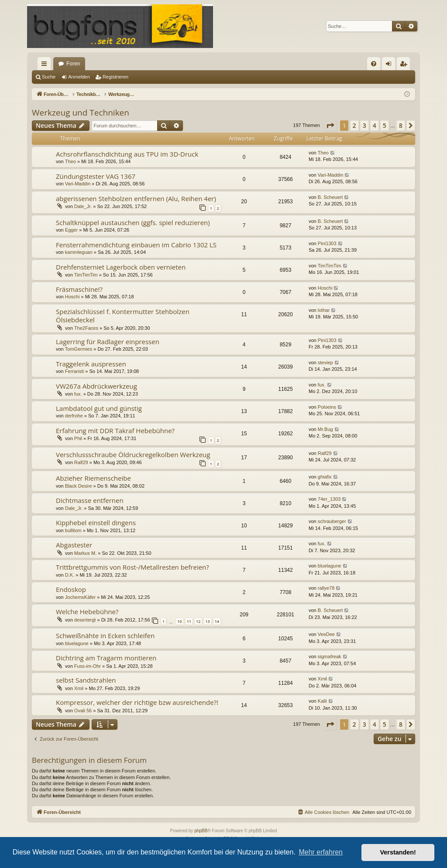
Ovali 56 (83, 711)
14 (217, 621)
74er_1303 (329, 499)
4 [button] (375, 125)
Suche (49, 77)
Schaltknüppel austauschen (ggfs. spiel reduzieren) (133, 222)
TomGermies (79, 349)
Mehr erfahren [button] (321, 852)
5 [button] (385, 125)
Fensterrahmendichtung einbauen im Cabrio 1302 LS (136, 245)
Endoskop (71, 589)
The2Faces (86, 328)
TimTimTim (86, 275)
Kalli (322, 701)
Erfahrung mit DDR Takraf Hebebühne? (115, 431)
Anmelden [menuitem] (390, 65)
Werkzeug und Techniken (81, 113)
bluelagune (330, 566)
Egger (71, 230)
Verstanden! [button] (398, 852)
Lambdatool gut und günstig (99, 408)
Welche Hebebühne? (87, 612)
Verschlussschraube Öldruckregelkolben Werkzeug (133, 455)
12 (198, 621)
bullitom (73, 530)
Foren (73, 64)
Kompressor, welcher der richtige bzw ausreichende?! (137, 702)
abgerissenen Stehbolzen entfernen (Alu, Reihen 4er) (136, 198)
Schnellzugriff (46, 65)
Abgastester (74, 545)
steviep (325, 362)
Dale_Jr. (83, 206)
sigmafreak (330, 656)
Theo (70, 161)
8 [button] (401, 125)
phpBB (201, 831)
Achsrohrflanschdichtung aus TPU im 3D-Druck (127, 154)
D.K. (70, 575)
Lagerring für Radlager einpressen (108, 342)
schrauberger (332, 521)
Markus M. (85, 553)
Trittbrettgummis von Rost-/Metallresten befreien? (132, 567)
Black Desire (79, 486)
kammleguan (79, 252)
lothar (324, 310)
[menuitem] (374, 64)
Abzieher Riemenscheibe (93, 478)
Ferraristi (74, 371)
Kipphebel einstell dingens (96, 523)
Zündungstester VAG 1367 (96, 176)
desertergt (85, 620)
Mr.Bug (325, 429)
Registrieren (115, 77)
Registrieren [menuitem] (405, 65)
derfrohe (74, 416)
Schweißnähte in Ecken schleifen (105, 636)
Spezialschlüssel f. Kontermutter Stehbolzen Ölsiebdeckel (123, 316)
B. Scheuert (330, 197)
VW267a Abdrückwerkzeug (96, 386)
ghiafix (325, 477)
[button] (330, 126)
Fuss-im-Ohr (88, 666)
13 (207, 621)
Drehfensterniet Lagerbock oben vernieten (121, 267)
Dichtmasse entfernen (90, 500)
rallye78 (326, 588)
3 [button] (364, 125)
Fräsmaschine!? (79, 289)
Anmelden (79, 77)
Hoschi (72, 297)
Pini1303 (327, 243)
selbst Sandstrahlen (86, 680)
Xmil (79, 688)
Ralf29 (81, 462)
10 (179, 621)
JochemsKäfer (80, 597)
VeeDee (326, 634)
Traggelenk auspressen (91, 364)
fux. (78, 394)
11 (189, 621)
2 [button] (354, 125)
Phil (78, 438)
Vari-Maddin (78, 184)
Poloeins (327, 407)
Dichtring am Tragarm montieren (106, 658)
